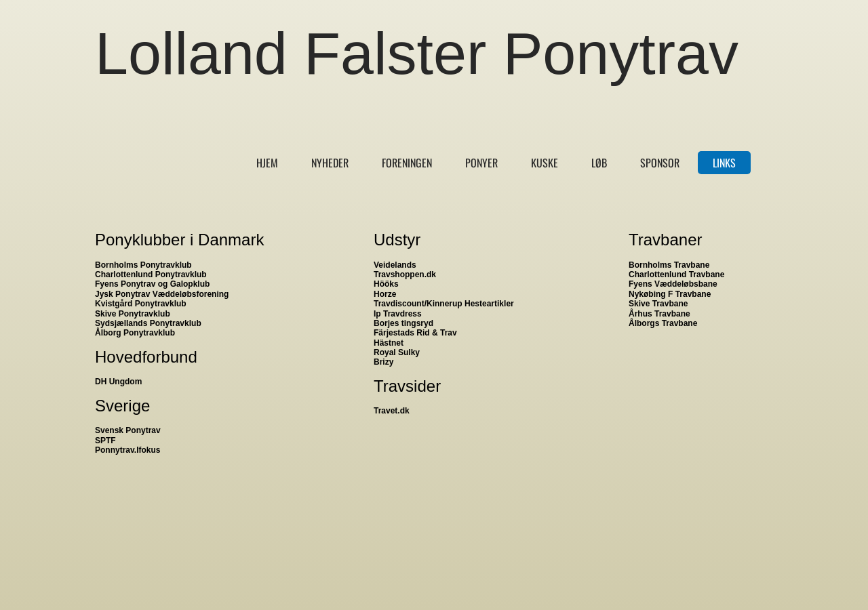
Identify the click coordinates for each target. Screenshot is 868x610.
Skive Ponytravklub (133, 314)
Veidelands (395, 265)
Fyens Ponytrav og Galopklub (152, 284)
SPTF (105, 441)
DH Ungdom (118, 382)
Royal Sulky (397, 352)
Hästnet (389, 343)
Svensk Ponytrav (128, 430)
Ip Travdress (398, 314)
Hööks (386, 284)
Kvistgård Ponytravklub (141, 304)
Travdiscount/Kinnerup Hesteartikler (444, 304)
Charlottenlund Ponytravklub (151, 274)
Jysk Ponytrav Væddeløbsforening (162, 294)
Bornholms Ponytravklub (143, 265)
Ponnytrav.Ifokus (127, 450)
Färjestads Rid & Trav (415, 333)
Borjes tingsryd (403, 323)
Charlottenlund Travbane (676, 274)
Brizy (383, 362)
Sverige (122, 406)
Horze (385, 294)
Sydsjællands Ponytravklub (148, 323)
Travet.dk (392, 411)
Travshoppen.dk (405, 274)
